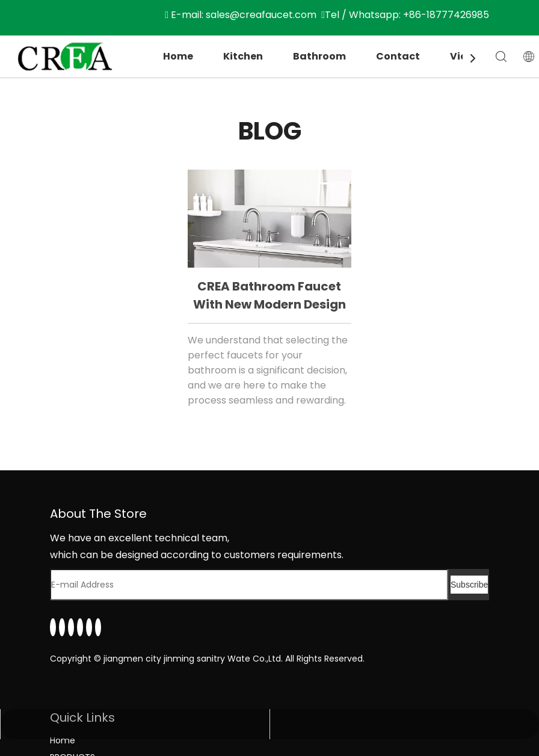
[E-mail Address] (249, 585)
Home (178, 56)
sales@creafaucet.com (261, 15)
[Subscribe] (469, 585)
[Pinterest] (98, 627)
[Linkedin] (53, 627)
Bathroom (319, 56)
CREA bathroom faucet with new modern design (269, 295)
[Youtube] (80, 627)
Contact (398, 56)
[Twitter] (71, 627)
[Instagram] (89, 627)
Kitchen (243, 56)
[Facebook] (62, 627)
